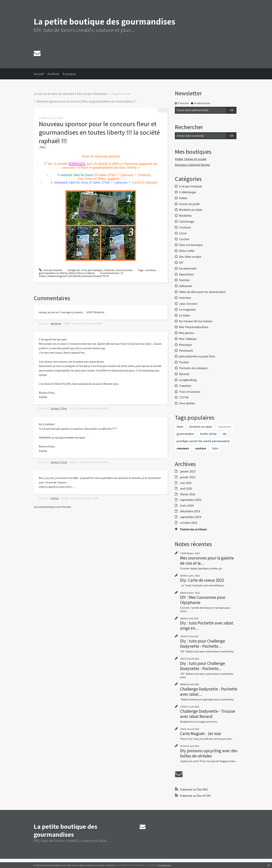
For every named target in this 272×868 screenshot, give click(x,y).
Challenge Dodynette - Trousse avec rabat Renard (208, 714)
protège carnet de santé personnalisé (203, 441)
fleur (180, 427)
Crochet (184, 239)
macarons (225, 427)
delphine (56, 323)
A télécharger (188, 192)
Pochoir (184, 362)
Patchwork (186, 351)
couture (200, 448)
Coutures (109, 270)
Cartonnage (187, 221)
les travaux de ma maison (196, 321)
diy (225, 434)
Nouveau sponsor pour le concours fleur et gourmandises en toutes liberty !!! (87, 101)
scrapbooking (188, 380)
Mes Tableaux (188, 339)
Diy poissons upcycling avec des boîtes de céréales (209, 753)
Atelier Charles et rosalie (191, 159)
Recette (184, 374)
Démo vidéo (187, 251)
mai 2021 (186, 483)
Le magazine (187, 309)
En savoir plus (165, 865)
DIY (181, 262)
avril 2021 (186, 489)
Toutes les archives (193, 529)
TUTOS (184, 397)
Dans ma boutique (191, 245)
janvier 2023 (188, 471)
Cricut (183, 233)
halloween (186, 286)
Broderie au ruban (191, 210)
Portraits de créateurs (193, 368)
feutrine (184, 280)
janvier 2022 (188, 477)
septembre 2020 (191, 500)
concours (150, 270)
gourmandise (185, 434)
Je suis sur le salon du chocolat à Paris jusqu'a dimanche (70, 94)
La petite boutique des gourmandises (104, 22)
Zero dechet (187, 403)
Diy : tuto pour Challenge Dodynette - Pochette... (203, 644)
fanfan (55, 498)
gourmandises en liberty (53, 273)
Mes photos (187, 333)
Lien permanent (51, 270)
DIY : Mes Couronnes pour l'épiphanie (203, 600)
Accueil (39, 74)
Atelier (183, 198)
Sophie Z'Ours (59, 408)
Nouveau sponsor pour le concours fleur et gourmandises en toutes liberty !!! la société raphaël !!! (99, 132)
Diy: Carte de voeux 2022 (202, 580)
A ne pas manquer (92, 270)
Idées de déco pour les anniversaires (202, 292)
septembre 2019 (191, 517)
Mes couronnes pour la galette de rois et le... (207, 561)
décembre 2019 (190, 511)
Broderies (185, 216)
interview (185, 298)
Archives (53, 74)
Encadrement (188, 268)
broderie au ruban (201, 427)
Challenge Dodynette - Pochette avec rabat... (209, 692)
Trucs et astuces (190, 392)
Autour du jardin (189, 204)
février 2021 (188, 494)
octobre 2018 (189, 523)
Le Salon (184, 315)
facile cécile (208, 434)
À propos (69, 74)
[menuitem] (41, 74)
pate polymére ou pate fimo (197, 356)
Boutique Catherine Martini (192, 165)
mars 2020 (187, 506)
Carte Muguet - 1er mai (201, 734)
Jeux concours (124, 270)
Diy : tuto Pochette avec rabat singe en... (207, 626)
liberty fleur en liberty (82, 273)
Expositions (186, 274)
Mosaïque (185, 345)
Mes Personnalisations (194, 327)
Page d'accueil (121, 94)
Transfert (185, 386)
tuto (215, 448)
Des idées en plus (190, 257)
